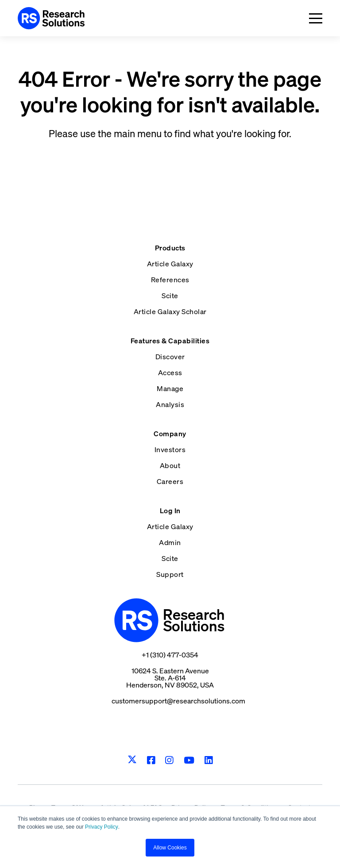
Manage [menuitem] (170, 388)
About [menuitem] (170, 465)
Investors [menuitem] (170, 449)
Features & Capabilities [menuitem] (170, 341)
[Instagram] (169, 760)
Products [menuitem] (170, 248)
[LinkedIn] (209, 760)
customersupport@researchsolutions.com (178, 701)
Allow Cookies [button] (170, 848)
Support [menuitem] (170, 574)
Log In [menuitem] (170, 511)
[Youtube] (189, 760)
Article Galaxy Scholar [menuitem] (170, 311)
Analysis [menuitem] (170, 404)
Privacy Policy (102, 827)
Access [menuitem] (170, 373)
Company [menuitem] (170, 434)
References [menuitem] (170, 280)
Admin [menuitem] (170, 542)
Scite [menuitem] (170, 296)
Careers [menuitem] (170, 481)
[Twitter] (132, 760)
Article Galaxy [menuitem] (170, 264)
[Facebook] (151, 760)
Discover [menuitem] (170, 357)
